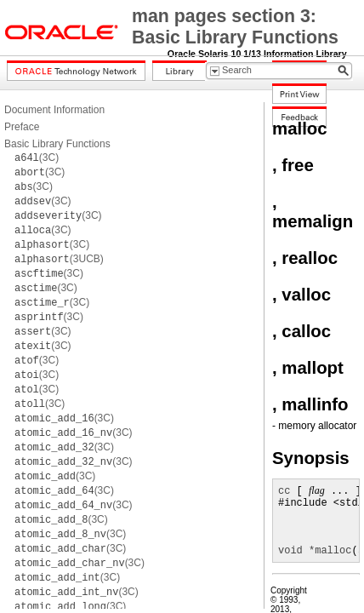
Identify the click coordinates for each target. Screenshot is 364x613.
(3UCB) (59, 259)
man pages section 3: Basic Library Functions (235, 27)
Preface (22, 127)
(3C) (37, 158)
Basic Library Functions (57, 144)
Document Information (54, 110)
